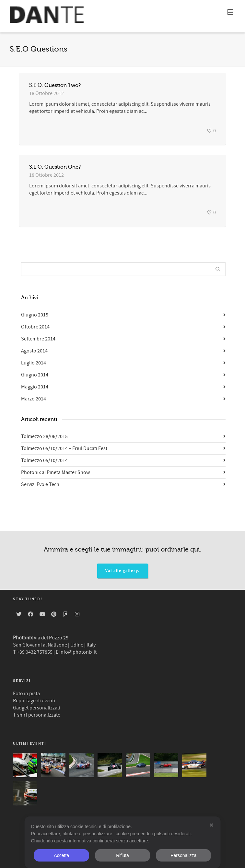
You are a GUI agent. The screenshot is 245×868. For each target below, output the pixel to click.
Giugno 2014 (35, 375)
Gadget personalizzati (37, 708)
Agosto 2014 (34, 351)
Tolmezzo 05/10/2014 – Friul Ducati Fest (64, 448)
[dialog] (123, 842)
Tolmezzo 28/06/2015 (44, 436)
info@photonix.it (78, 652)
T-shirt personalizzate (37, 715)
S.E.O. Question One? (55, 167)
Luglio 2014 (34, 363)
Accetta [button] (61, 855)
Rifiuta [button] (122, 855)
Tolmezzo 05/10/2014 (44, 460)
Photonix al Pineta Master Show (55, 472)
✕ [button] (211, 825)
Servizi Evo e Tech (40, 484)
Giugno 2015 (35, 315)
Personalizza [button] (183, 855)
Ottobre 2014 (35, 327)
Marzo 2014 (34, 399)
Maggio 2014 (35, 387)
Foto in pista (26, 694)
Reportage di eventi (34, 701)
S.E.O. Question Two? (55, 85)
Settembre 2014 (38, 339)
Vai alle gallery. (123, 571)
